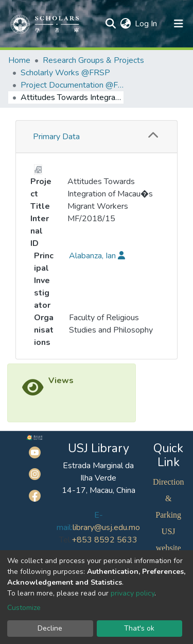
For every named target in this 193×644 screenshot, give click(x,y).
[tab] (97, 137)
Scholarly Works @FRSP (65, 73)
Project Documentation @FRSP (72, 85)
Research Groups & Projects (93, 60)
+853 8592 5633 (104, 540)
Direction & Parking (168, 498)
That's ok (139, 628)
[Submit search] (110, 24)
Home (19, 60)
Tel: (65, 540)
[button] (125, 24)
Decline (50, 628)
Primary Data (56, 137)
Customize (24, 608)
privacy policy (133, 593)
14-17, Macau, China (99, 490)
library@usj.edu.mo (106, 527)
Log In (146, 24)
